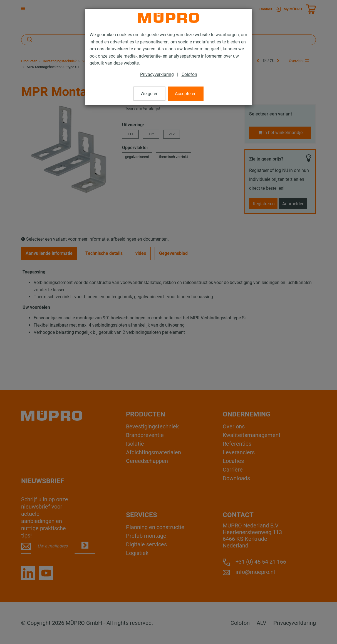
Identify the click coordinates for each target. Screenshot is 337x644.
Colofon (189, 74)
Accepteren (186, 94)
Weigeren (149, 94)
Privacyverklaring (157, 74)
